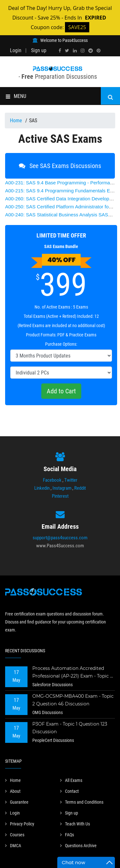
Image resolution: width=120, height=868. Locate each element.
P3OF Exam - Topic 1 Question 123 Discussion (70, 728)
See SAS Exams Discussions (60, 166)
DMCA (13, 846)
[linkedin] (75, 51)
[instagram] (83, 51)
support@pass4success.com (60, 538)
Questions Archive (78, 846)
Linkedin (42, 488)
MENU (16, 96)
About (13, 791)
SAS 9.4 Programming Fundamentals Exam (62, 191)
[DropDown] (61, 356)
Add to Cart (61, 391)
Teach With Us (75, 824)
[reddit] (91, 51)
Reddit (80, 488)
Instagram (62, 488)
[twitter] (67, 51)
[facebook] (60, 51)
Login (16, 50)
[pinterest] (99, 51)
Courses (15, 835)
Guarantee (17, 802)
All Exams (71, 780)
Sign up (39, 50)
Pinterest (60, 496)
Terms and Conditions (82, 802)
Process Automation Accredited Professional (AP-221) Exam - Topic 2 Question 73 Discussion (72, 673)
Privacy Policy (20, 824)
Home (17, 121)
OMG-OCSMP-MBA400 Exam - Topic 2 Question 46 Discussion (73, 700)
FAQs (67, 835)
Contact (69, 791)
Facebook (52, 480)
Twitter (71, 480)
